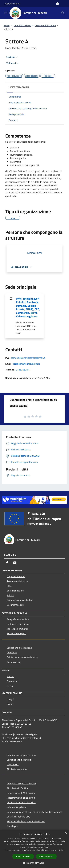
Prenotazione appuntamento (21, 755)
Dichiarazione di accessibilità (21, 802)
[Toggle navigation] (6, 13)
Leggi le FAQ (13, 764)
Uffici (9, 586)
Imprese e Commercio (18, 629)
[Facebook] (7, 563)
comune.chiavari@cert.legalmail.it (28, 358)
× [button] (66, 833)
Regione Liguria (12, 4)
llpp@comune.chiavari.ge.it (26, 364)
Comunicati (13, 681)
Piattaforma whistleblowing (21, 798)
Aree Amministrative (17, 581)
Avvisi (10, 686)
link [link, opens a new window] (63, 850)
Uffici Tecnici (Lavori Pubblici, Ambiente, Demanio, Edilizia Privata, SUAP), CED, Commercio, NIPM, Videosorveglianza (28, 307)
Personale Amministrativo (20, 600)
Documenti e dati (15, 605)
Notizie (10, 676)
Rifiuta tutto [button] (46, 856)
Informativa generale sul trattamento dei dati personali (34, 812)
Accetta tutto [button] (23, 856)
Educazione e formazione (19, 648)
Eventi (10, 704)
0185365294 (23, 370)
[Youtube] (15, 563)
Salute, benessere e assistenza (22, 657)
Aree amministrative (45, 25)
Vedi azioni (13, 63)
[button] (34, 863)
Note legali (12, 826)
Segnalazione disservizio (19, 760)
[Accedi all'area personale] (58, 4)
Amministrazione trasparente (22, 784)
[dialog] (34, 849)
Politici (10, 595)
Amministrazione (22, 25)
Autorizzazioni (14, 662)
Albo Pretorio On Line (18, 788)
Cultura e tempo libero (18, 624)
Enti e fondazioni (15, 591)
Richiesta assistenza (17, 769)
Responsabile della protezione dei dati (26, 821)
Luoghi (10, 699)
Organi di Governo (16, 576)
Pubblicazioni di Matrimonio (21, 793)
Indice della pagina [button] (19, 87)
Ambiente (12, 652)
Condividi (12, 57)
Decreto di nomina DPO (19, 817)
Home (7, 25)
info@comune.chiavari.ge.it (23, 734)
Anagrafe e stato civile (18, 619)
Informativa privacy (17, 807)
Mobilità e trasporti (16, 633)
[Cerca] (63, 13)
